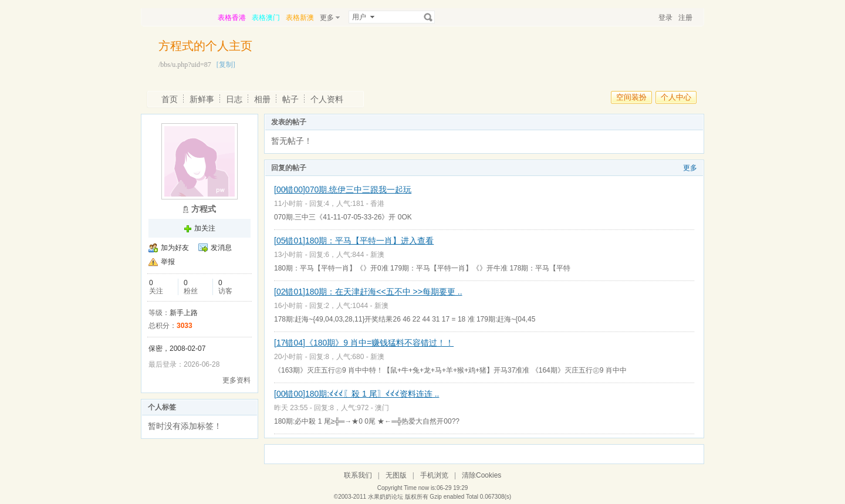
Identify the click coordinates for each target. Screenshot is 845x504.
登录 (665, 18)
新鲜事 (202, 99)
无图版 (396, 475)
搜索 (428, 17)
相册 (262, 99)
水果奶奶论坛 (386, 497)
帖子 (290, 99)
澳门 (382, 408)
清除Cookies (481, 475)
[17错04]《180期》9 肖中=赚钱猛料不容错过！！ (364, 343)
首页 (170, 99)
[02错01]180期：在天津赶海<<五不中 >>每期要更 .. (368, 292)
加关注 (205, 228)
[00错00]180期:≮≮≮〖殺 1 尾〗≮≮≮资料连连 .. (356, 394)
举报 (168, 262)
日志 (234, 99)
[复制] (226, 65)
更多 (690, 168)
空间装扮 (631, 97)
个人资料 (327, 99)
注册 (685, 18)
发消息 (221, 248)
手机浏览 (434, 475)
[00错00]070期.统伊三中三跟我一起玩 (343, 190)
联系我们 (358, 475)
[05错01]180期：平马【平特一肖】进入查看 (354, 241)
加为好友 (175, 248)
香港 (377, 204)
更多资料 (236, 380)
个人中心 (676, 97)
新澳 (377, 255)
